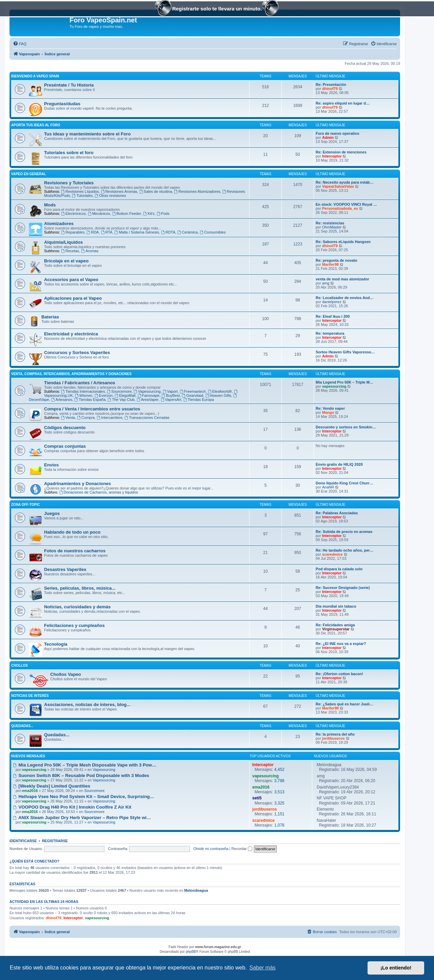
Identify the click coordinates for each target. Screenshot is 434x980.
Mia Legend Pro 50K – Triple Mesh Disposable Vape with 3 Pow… (85, 765)
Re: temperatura (330, 333)
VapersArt (171, 400)
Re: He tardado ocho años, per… (345, 550)
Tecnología (56, 644)
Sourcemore (120, 391)
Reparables (73, 232)
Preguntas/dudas (62, 104)
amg (326, 283)
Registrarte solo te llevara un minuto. (217, 9)
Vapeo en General (29, 174)
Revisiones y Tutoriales (69, 183)
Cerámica (188, 232)
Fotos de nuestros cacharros (75, 551)
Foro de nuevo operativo (337, 133)
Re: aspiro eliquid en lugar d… (343, 103)
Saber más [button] (263, 968)
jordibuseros (333, 738)
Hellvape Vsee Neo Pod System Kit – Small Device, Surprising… (84, 797)
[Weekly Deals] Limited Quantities (52, 786)
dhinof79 (330, 89)
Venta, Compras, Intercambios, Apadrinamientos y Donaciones (71, 374)
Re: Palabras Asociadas (337, 513)
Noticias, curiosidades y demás (77, 607)
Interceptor (332, 156)
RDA (93, 232)
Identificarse (23, 841)
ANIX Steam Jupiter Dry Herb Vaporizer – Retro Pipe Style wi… (82, 818)
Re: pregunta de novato (337, 260)
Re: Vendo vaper (330, 408)
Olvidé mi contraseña (211, 849)
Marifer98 (330, 264)
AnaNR (328, 487)
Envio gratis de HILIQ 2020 (339, 464)
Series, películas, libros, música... (80, 588)
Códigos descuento (65, 428)
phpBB (191, 952)
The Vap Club (121, 400)
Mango (328, 412)
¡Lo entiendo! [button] (396, 968)
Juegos (52, 513)
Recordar (242, 849)
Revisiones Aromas (119, 191)
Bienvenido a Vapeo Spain (35, 76)
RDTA (168, 232)
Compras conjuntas (65, 446)
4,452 (279, 770)
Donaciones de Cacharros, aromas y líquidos (99, 492)
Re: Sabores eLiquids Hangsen (343, 242)
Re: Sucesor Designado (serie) (343, 588)
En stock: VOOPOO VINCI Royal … (346, 204)
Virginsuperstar (336, 629)
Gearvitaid (193, 395)
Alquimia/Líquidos (63, 242)
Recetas (70, 251)
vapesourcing (334, 386)
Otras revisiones (110, 196)
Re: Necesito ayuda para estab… (345, 182)
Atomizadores (59, 224)
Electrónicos (73, 214)
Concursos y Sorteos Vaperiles (77, 353)
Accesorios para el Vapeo (71, 280)
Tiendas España (90, 400)
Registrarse (55, 841)
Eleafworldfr (220, 391)
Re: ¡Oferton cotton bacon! (339, 674)
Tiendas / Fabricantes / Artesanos (80, 383)
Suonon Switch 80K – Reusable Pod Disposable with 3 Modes (81, 775)
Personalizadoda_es (340, 208)
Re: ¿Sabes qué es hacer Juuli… (344, 704)
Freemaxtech (193, 391)
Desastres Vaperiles (65, 569)
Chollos (19, 665)
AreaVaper (148, 400)
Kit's (149, 214)
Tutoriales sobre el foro (69, 153)
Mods (50, 205)
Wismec (84, 395)
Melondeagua (196, 890)
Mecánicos (99, 214)
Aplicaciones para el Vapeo (73, 298)
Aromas (90, 251)
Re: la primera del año (335, 734)
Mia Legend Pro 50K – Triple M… (344, 382)
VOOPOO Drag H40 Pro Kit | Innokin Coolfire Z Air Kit (72, 807)
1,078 (279, 825)
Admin (328, 137)
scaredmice (332, 554)
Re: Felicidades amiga (335, 625)
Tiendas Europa (199, 400)
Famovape (149, 395)
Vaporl (170, 391)
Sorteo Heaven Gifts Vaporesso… (345, 352)
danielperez (332, 302)
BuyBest (171, 395)
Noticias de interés (30, 696)
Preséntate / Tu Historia (69, 85)
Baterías (50, 317)
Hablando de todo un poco (72, 532)
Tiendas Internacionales (83, 391)
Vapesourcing (147, 391)
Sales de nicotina (156, 191)
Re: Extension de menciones (341, 152)
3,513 (279, 792)
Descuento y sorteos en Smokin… (346, 427)
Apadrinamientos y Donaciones (77, 484)
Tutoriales (83, 196)
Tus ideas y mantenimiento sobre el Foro (87, 134)
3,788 (279, 781)
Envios (51, 465)
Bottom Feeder (127, 214)
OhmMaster (332, 227)
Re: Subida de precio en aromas (344, 532)
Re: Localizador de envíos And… (345, 298)
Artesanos (62, 400)
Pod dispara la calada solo (339, 569)
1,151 (279, 814)
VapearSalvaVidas (338, 186)
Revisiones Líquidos (80, 191)
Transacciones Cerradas (147, 418)
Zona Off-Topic (25, 505)
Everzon (104, 395)
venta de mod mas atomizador (342, 279)
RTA (107, 232)
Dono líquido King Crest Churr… (344, 483)
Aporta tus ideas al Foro (36, 125)
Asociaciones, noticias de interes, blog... (87, 705)
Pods (163, 214)
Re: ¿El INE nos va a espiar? (341, 644)
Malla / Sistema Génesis (137, 232)
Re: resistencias (330, 223)
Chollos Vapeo (66, 674)
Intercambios (110, 418)
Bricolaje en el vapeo (66, 261)
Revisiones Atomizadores (197, 191)
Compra (86, 418)
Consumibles (213, 232)
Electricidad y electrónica (71, 334)
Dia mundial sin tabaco (336, 606)
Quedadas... (22, 726)
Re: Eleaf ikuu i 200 (333, 316)
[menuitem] (20, 44)
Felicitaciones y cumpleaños (74, 625)
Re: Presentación (331, 85)
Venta (68, 418)
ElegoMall (125, 395)
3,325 (279, 803)
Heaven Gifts (218, 395)
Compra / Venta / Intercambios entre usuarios (92, 409)
